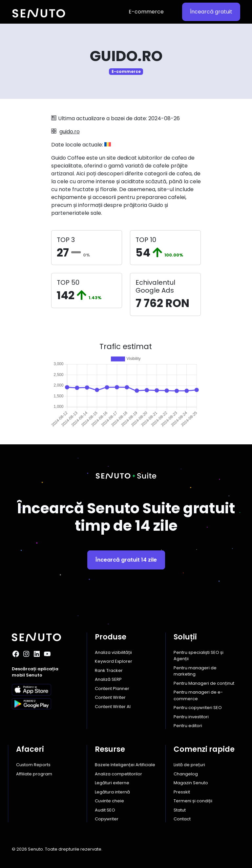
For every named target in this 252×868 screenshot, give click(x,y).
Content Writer (110, 697)
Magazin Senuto (191, 783)
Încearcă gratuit (211, 12)
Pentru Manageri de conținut (204, 683)
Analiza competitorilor (118, 774)
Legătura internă (112, 792)
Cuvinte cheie (109, 801)
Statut (180, 810)
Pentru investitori (191, 717)
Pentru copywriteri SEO (198, 708)
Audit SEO (105, 810)
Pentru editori (188, 726)
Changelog (186, 774)
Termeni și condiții (193, 801)
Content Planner (112, 689)
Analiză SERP (108, 679)
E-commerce (146, 12)
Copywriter (107, 819)
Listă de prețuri (189, 765)
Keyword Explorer (114, 661)
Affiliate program (34, 774)
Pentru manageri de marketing (195, 671)
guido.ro (70, 132)
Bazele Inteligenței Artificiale (125, 765)
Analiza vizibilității (113, 652)
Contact (182, 819)
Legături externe (112, 783)
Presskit (182, 792)
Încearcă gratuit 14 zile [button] (126, 560)
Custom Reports (33, 765)
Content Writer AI (113, 707)
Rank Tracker (109, 670)
